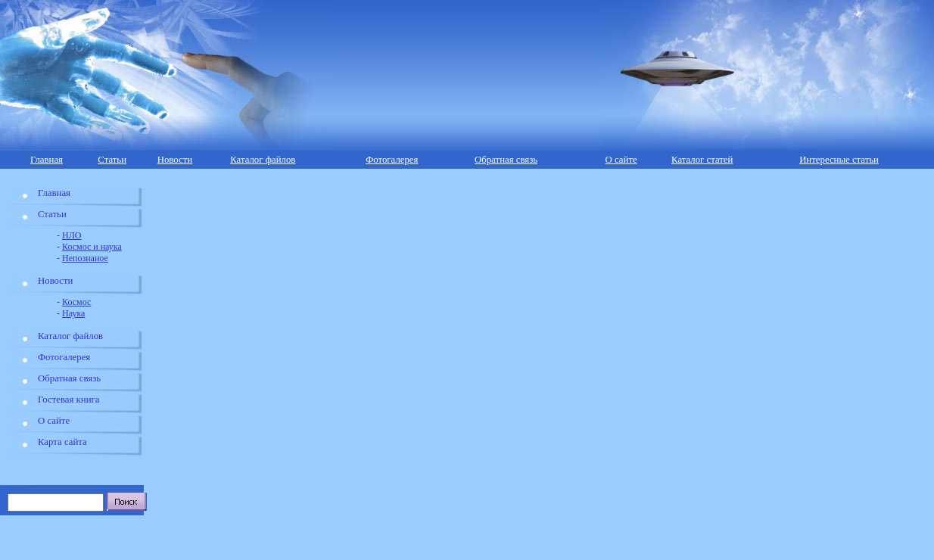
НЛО (72, 235)
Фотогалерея (392, 160)
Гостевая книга (68, 400)
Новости (175, 160)
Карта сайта (62, 442)
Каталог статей (702, 160)
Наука (73, 313)
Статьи (112, 160)
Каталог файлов (263, 160)
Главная (47, 160)
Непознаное (85, 258)
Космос (76, 302)
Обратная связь (506, 160)
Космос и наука (92, 247)
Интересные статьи (839, 160)
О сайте (621, 160)
